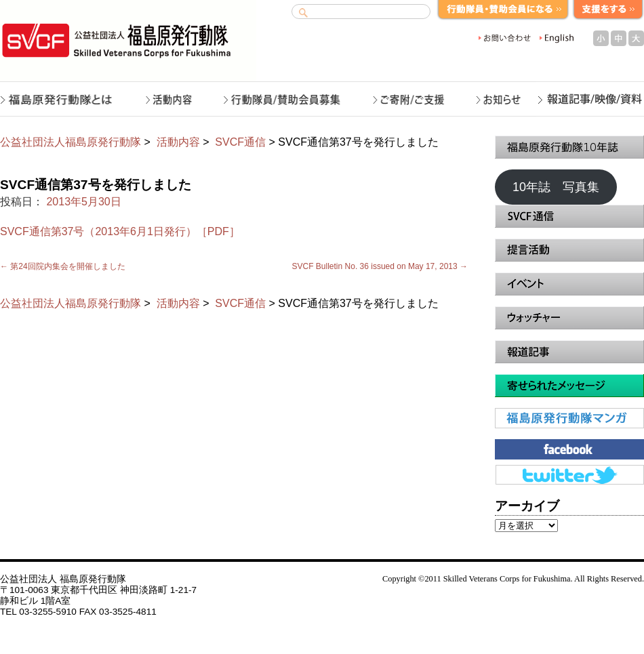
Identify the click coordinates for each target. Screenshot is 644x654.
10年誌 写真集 (556, 187)
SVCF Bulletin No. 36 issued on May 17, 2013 (380, 266)
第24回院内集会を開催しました (63, 266)
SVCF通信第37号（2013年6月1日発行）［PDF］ (120, 231)
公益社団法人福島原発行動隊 (71, 142)
